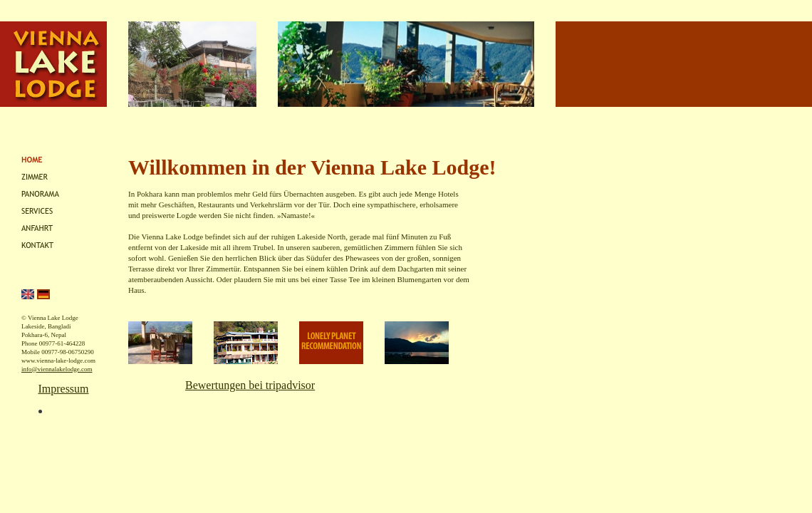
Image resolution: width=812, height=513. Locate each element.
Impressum (63, 389)
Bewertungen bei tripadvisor (250, 385)
